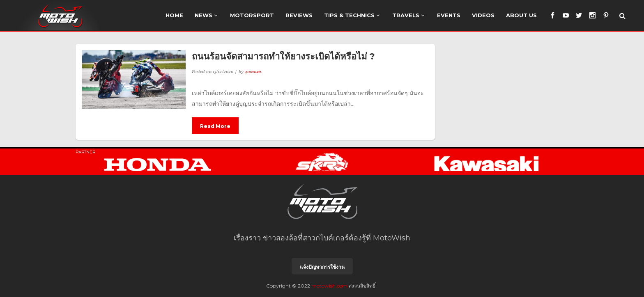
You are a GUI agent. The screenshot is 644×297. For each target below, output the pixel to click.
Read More (215, 126)
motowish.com (329, 286)
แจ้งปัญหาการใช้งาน (322, 267)
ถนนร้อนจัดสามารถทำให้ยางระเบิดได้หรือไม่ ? (283, 56)
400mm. (254, 71)
